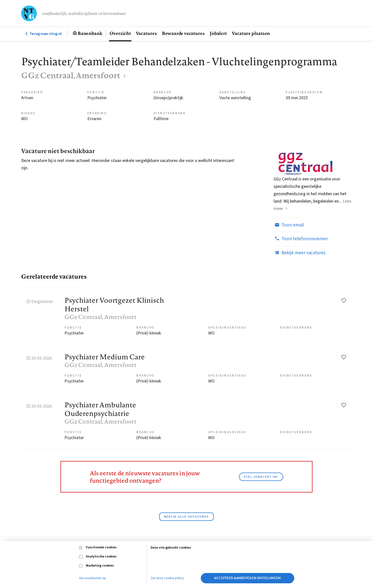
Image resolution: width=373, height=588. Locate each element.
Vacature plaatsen (251, 33)
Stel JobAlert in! (261, 477)
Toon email (289, 225)
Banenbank (90, 33)
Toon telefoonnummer (301, 239)
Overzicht (120, 33)
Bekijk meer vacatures (300, 253)
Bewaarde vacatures (183, 33)
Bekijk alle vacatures (186, 517)
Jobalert (218, 33)
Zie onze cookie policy (167, 578)
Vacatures (146, 33)
